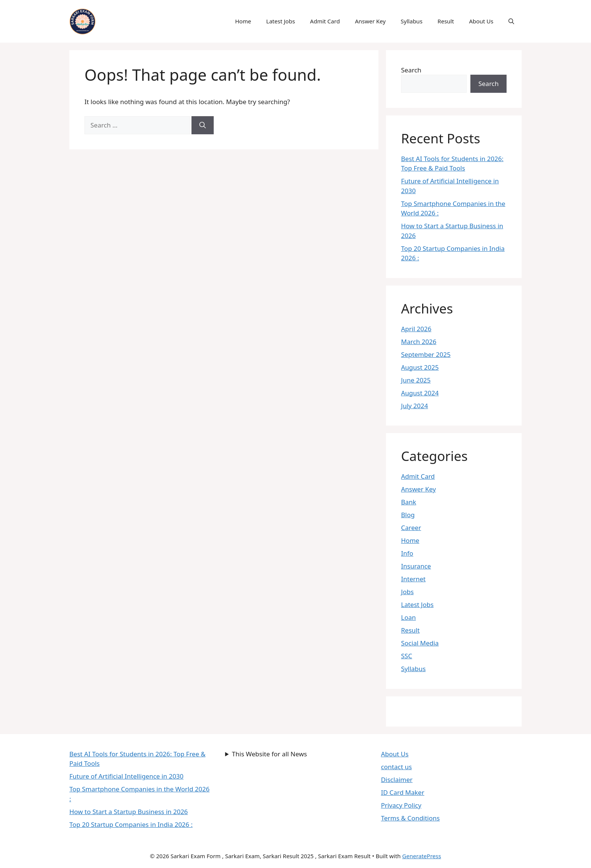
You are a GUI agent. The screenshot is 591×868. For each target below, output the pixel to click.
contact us (397, 767)
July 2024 (415, 406)
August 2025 (420, 367)
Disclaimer (397, 780)
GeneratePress (422, 856)
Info (407, 553)
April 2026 (416, 329)
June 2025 (416, 380)
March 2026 (419, 342)
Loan (408, 617)
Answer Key (370, 21)
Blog (408, 515)
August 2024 (420, 393)
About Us (481, 21)
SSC (407, 656)
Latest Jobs (280, 21)
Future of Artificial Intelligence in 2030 (126, 776)
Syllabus (412, 21)
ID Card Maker (403, 792)
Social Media (420, 643)
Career (411, 528)
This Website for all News (269, 754)
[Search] (203, 125)
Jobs (407, 592)
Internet (413, 579)
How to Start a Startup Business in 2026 (129, 812)
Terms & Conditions (410, 818)
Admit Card (325, 21)
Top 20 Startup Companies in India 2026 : (131, 824)
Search (411, 70)
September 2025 (426, 354)
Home (243, 21)
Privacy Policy (401, 805)
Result (446, 21)
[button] (511, 21)
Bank (409, 502)
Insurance (416, 566)
